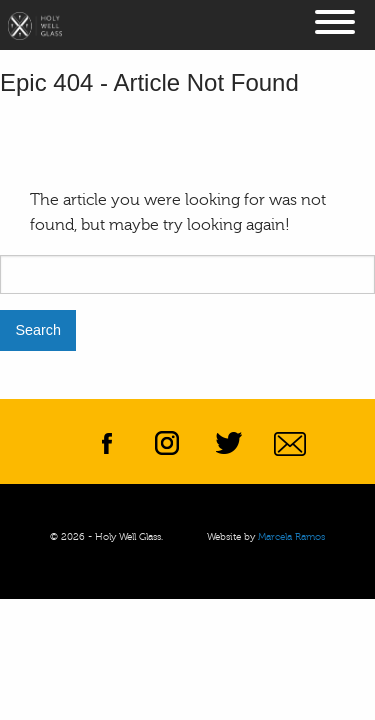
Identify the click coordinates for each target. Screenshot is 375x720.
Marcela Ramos (291, 537)
